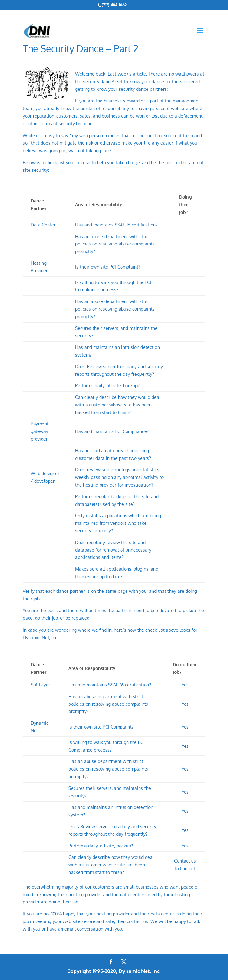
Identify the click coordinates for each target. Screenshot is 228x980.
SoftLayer (40, 685)
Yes (185, 727)
